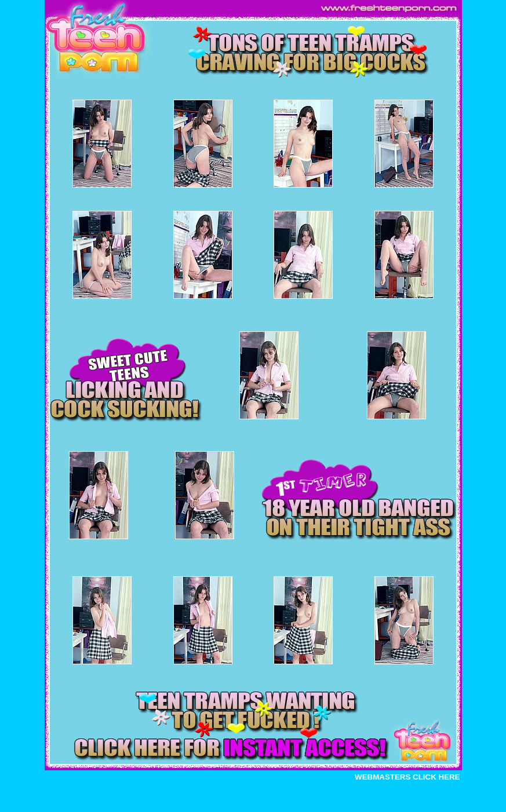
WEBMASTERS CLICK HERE (407, 777)
